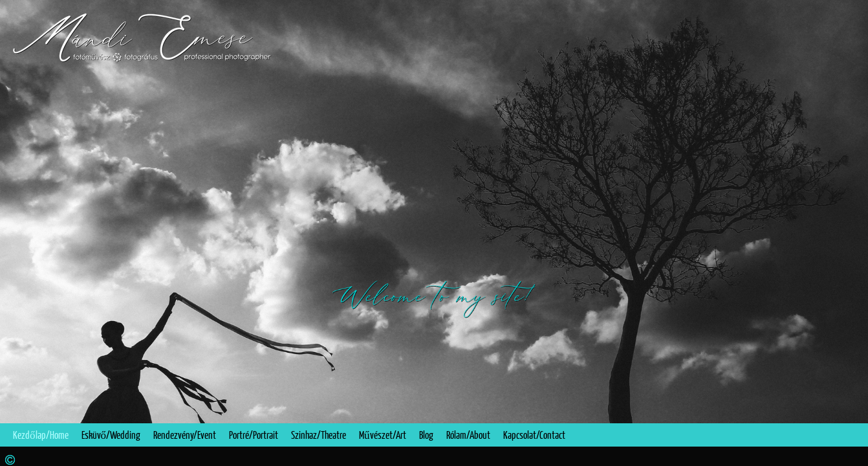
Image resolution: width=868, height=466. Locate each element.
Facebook (840, 457)
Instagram (859, 457)
